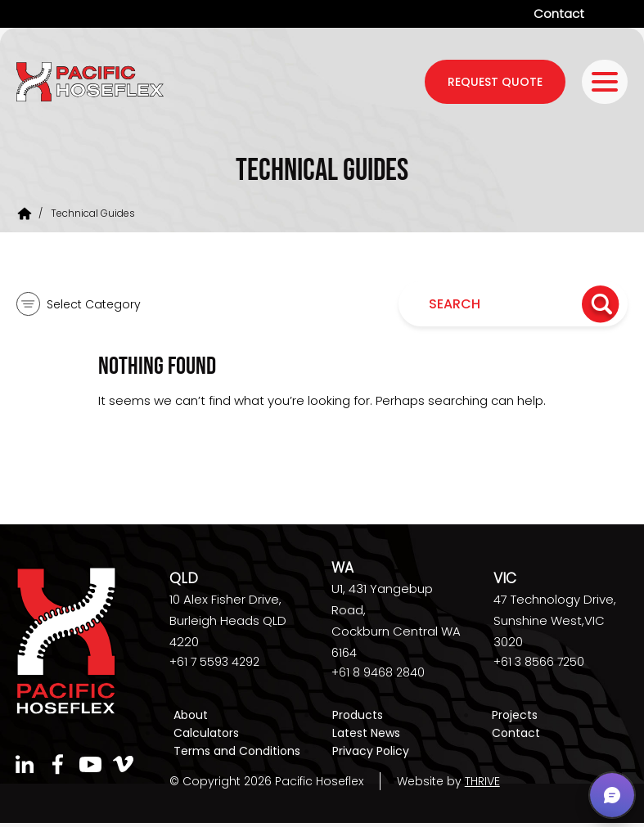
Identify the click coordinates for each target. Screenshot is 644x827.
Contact (559, 13)
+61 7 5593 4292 (214, 662)
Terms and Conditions (237, 751)
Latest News (366, 733)
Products (358, 715)
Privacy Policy (371, 751)
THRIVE (482, 781)
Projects (515, 715)
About (191, 715)
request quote (495, 82)
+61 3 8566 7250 (539, 662)
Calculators (206, 733)
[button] (612, 795)
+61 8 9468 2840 (378, 672)
